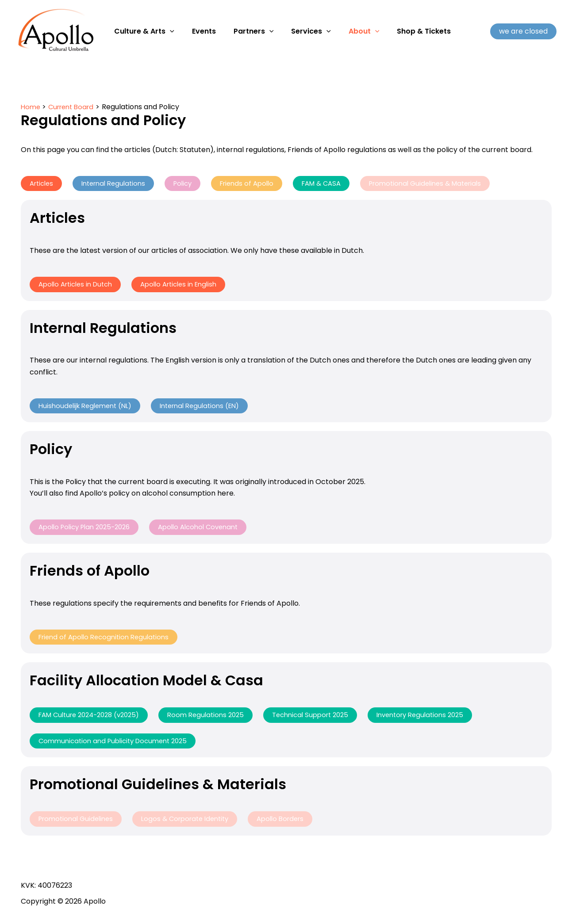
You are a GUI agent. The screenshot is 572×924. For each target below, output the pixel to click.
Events (199, 31)
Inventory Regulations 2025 (446, 718)
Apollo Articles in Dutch (79, 285)
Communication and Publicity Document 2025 (118, 744)
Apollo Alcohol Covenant (210, 529)
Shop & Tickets (404, 31)
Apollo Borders (295, 823)
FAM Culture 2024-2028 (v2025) (94, 718)
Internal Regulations (119, 184)
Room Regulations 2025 (219, 718)
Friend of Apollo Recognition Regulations (108, 640)
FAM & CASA (339, 184)
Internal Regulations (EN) (211, 407)
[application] (168, 31)
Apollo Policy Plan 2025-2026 (89, 529)
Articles (43, 184)
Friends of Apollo (260, 184)
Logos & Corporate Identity (194, 823)
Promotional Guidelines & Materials (449, 184)
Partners (245, 31)
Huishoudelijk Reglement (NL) (89, 407)
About (348, 31)
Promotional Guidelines (79, 823)
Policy (192, 184)
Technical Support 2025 (329, 718)
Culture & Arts (142, 31)
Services (299, 31)
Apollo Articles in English (190, 285)
